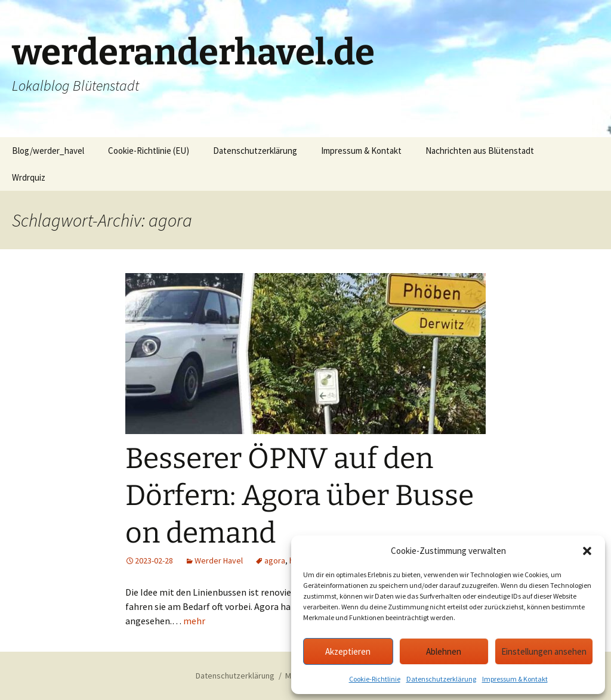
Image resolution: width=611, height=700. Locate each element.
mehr (194, 621)
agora (275, 560)
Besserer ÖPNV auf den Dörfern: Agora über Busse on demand (300, 496)
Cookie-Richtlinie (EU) (149, 151)
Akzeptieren (348, 651)
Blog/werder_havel (48, 151)
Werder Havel (219, 560)
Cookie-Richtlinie (375, 679)
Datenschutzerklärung (441, 679)
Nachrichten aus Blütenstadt (480, 151)
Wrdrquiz (29, 177)
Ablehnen (444, 651)
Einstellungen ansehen (544, 651)
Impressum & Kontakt (515, 679)
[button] (587, 551)
